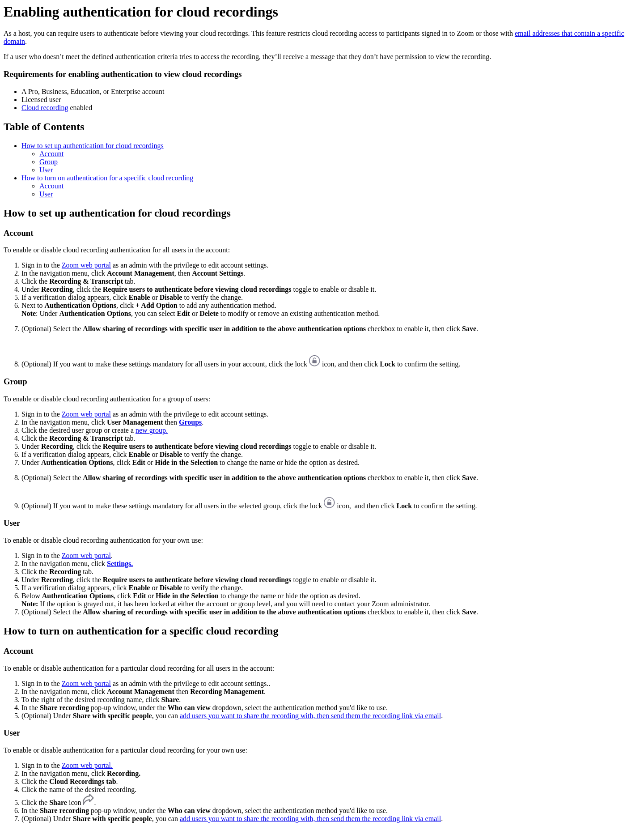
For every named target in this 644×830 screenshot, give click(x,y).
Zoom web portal (86, 265)
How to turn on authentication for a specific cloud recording (107, 178)
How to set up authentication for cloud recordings (93, 146)
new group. (152, 430)
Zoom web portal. (87, 765)
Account (51, 154)
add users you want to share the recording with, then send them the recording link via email (310, 716)
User (46, 170)
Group (49, 162)
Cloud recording (45, 108)
